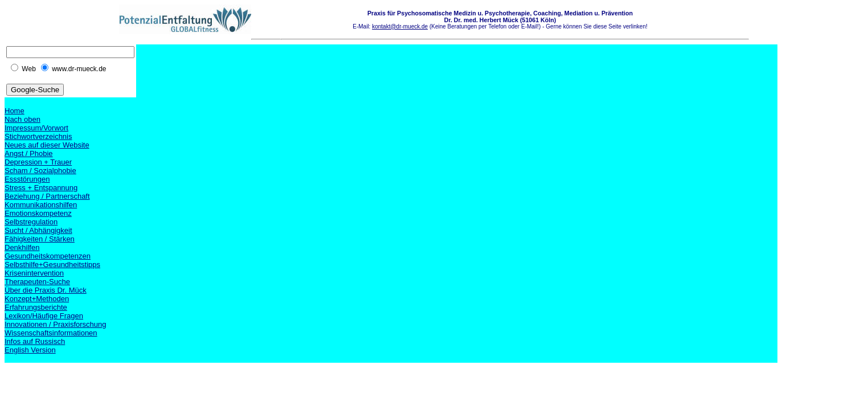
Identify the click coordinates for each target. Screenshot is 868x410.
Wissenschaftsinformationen (51, 333)
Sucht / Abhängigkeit (38, 230)
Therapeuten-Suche (37, 282)
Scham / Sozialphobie (40, 171)
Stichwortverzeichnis (38, 136)
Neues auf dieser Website (47, 145)
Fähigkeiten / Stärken (40, 239)
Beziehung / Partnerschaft (47, 196)
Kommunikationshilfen (41, 205)
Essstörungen (27, 179)
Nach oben (22, 119)
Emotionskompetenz (38, 213)
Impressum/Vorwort (36, 128)
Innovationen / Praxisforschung (56, 324)
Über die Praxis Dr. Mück (46, 290)
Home (15, 111)
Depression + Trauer (38, 162)
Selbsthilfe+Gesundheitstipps (52, 265)
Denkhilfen (22, 247)
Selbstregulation (31, 222)
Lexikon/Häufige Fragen (44, 316)
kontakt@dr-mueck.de (400, 26)
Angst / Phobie (29, 153)
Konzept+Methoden (37, 299)
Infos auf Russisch (35, 341)
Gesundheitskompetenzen (48, 256)
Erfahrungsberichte (36, 307)
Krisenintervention (34, 273)
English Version (30, 350)
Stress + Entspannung (41, 188)
